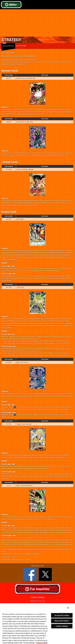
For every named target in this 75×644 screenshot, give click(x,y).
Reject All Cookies (62, 621)
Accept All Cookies (62, 615)
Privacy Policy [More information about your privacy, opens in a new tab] (42, 643)
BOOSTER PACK (21, 46)
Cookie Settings (37, 597)
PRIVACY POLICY (38, 601)
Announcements (8, 45)
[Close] (68, 608)
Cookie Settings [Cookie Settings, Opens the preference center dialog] (62, 626)
